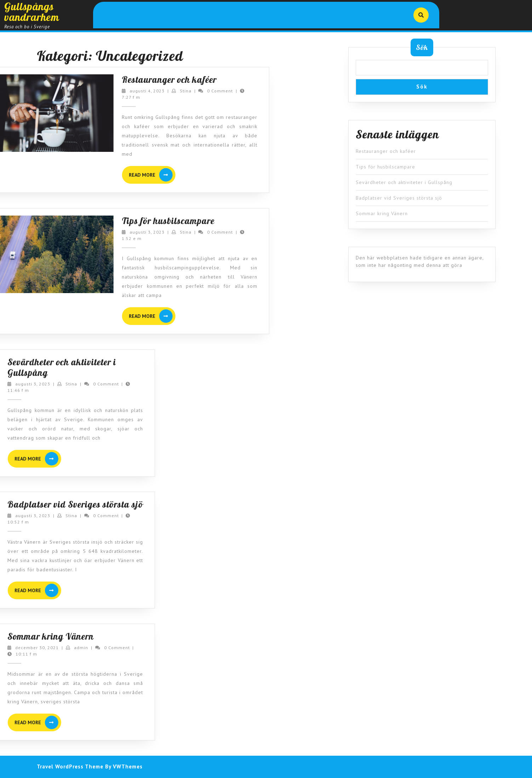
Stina (152, 91)
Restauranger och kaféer (136, 79)
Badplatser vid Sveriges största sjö (399, 198)
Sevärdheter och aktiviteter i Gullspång (404, 182)
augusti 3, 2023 (114, 232)
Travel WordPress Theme (70, 766)
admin (24, 648)
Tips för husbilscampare (135, 221)
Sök (422, 47)
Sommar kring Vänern (382, 213)
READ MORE (119, 175)
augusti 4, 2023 (114, 91)
